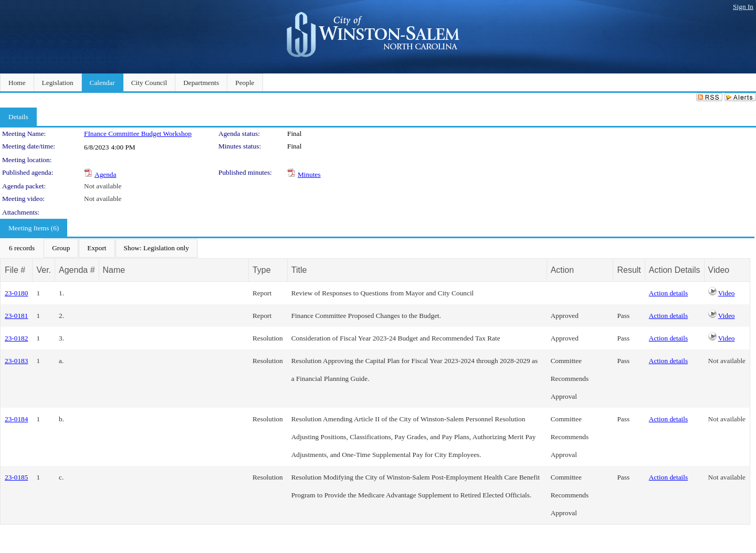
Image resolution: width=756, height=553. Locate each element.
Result (629, 270)
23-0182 (16, 338)
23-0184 (16, 419)
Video (727, 293)
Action (562, 270)
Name (114, 270)
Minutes (309, 174)
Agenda (105, 174)
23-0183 (16, 361)
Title (299, 270)
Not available (103, 186)
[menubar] (99, 248)
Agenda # (77, 270)
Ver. (44, 270)
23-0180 (16, 293)
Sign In (743, 7)
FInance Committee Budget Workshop (138, 134)
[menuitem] (22, 248)
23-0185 (16, 477)
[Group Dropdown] (61, 248)
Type (262, 270)
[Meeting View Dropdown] (156, 248)
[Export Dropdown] (97, 248)
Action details (668, 293)
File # (15, 270)
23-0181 (16, 316)
